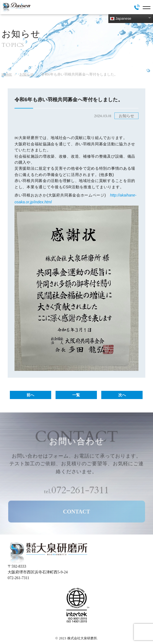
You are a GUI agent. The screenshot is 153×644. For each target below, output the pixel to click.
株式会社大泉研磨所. (83, 638)
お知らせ (27, 74)
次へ (122, 395)
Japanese (121, 19)
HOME (7, 74)
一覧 (76, 395)
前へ (30, 395)
